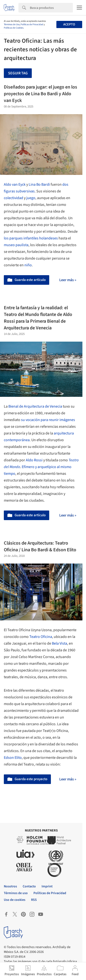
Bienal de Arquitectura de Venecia (35, 406)
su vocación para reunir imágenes (48, 420)
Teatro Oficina (41, 637)
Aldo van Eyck (15, 184)
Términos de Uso (12, 24)
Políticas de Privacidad (32, 24)
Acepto (69, 24)
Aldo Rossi (34, 460)
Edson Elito (13, 758)
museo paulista (16, 245)
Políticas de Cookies (14, 28)
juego (31, 198)
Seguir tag (18, 73)
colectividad (13, 198)
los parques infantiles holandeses (31, 238)
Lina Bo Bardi (39, 184)
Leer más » (68, 280)
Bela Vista (59, 643)
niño (28, 265)
